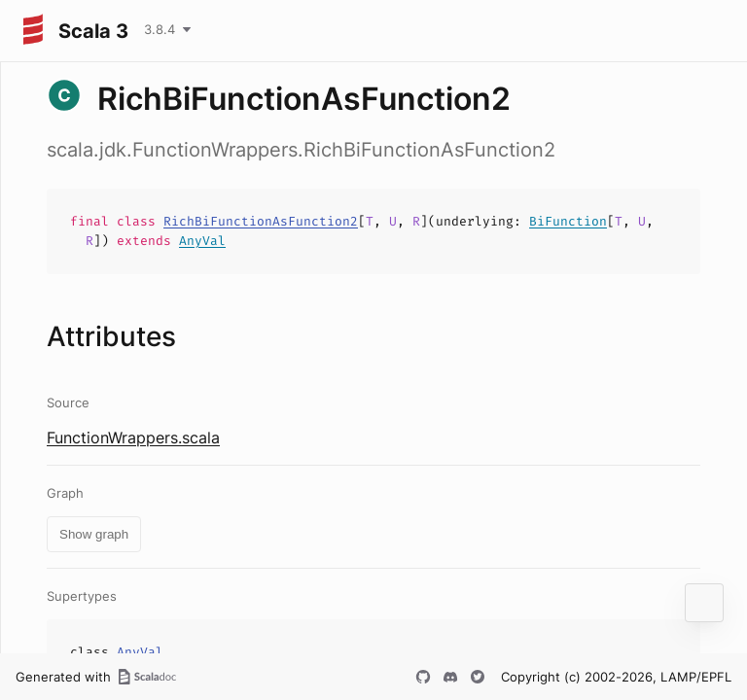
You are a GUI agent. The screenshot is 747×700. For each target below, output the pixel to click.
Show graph (94, 534)
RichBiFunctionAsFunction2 (261, 221)
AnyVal (202, 241)
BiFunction (568, 221)
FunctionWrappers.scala (133, 437)
